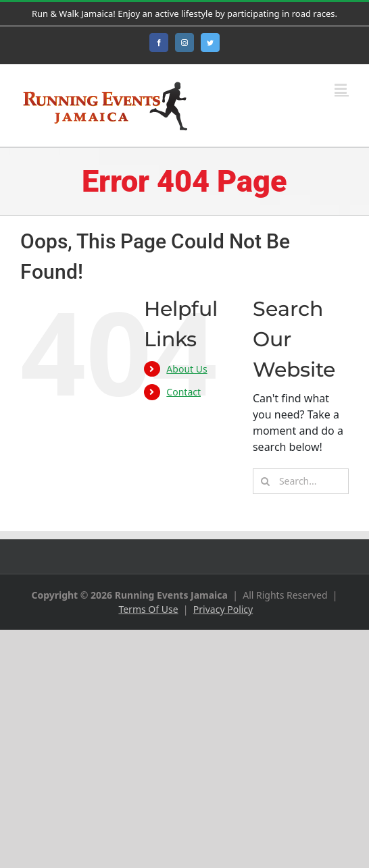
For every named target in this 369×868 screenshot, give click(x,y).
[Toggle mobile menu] (342, 89)
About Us (187, 369)
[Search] (266, 481)
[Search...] (301, 481)
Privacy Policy (223, 609)
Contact (183, 392)
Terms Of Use (148, 609)
